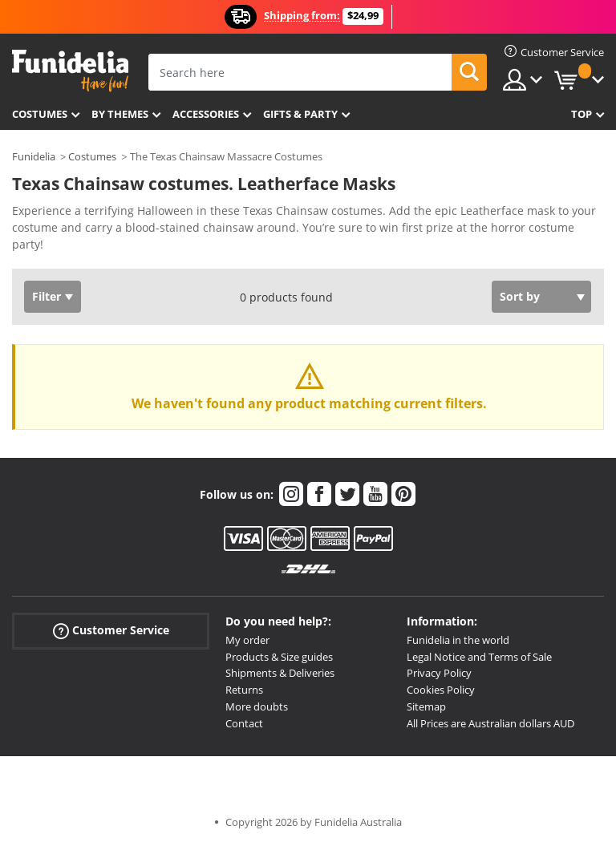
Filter (47, 296)
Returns (244, 690)
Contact (244, 723)
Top (582, 114)
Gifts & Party (300, 114)
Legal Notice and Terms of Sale (479, 657)
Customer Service (111, 631)
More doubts (257, 706)
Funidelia (34, 156)
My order (247, 640)
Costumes (40, 114)
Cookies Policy (441, 690)
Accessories (206, 114)
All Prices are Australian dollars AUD (490, 723)
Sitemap (426, 706)
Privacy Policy (439, 673)
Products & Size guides (279, 657)
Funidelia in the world (458, 640)
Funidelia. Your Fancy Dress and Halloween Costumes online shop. (70, 71)
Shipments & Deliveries (280, 673)
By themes (120, 114)
